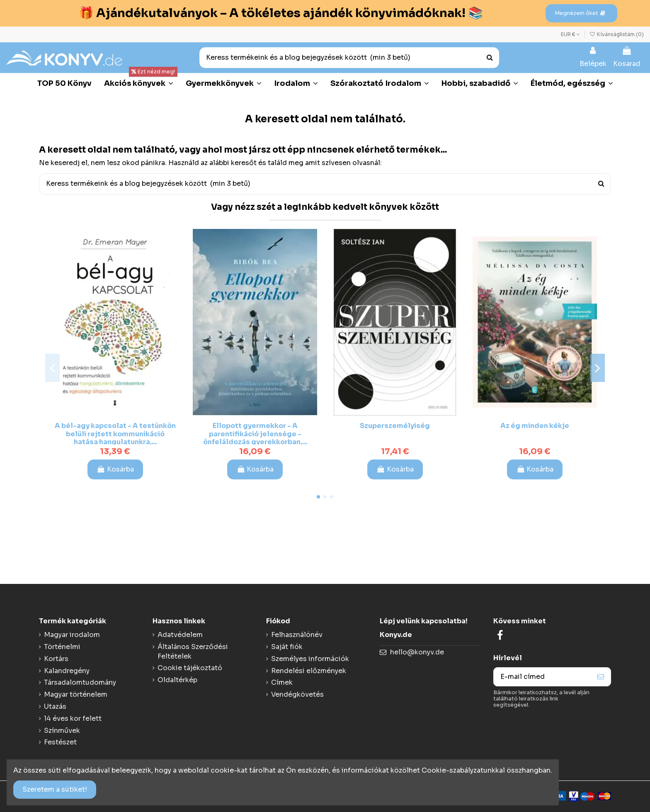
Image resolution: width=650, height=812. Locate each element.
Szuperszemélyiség (395, 426)
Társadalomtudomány (80, 682)
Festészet (60, 742)
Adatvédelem (180, 635)
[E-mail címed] (542, 677)
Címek (282, 682)
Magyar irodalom (72, 635)
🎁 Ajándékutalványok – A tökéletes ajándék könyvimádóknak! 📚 (281, 13)
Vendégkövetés (297, 694)
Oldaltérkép (177, 680)
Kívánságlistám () (617, 34)
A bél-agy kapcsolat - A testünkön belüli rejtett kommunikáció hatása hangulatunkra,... (115, 434)
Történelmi (62, 647)
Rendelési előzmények (309, 671)
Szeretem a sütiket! (55, 789)
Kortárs (56, 659)
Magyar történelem (76, 694)
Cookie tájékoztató (190, 668)
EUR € (570, 34)
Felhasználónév (297, 635)
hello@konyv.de (417, 652)
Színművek (62, 731)
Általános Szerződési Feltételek (193, 651)
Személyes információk (310, 659)
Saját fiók (287, 647)
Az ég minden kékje (535, 426)
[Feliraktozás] (601, 677)
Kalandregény (67, 671)
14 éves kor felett (73, 718)
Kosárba (115, 469)
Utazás (55, 706)
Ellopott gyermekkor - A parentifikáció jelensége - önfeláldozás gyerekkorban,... (255, 434)
